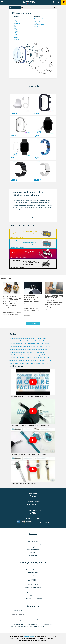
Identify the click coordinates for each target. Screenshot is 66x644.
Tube (15, 27)
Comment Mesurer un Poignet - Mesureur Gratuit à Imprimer (28, 349)
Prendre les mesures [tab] (48, 8)
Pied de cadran (17, 36)
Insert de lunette (17, 23)
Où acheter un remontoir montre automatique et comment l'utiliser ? (32, 299)
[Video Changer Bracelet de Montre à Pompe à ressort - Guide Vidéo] (33, 382)
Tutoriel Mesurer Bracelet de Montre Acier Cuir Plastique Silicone (30, 347)
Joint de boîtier (17, 39)
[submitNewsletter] (54, 615)
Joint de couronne (18, 30)
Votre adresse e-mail (16, 610)
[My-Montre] (29, 2)
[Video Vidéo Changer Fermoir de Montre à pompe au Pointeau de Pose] (33, 411)
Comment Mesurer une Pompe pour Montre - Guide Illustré (28, 338)
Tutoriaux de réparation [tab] (37, 8)
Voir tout (33, 323)
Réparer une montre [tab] (15, 8)
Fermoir (36, 26)
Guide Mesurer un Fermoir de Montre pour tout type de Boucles (29, 355)
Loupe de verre (17, 19)
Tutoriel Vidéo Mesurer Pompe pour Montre (23, 483)
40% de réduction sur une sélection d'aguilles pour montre (30, 233)
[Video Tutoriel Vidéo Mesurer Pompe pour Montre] (33, 469)
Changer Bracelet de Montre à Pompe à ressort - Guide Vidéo (29, 396)
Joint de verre (17, 22)
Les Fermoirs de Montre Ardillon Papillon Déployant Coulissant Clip (30, 363)
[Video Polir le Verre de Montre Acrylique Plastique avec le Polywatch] (33, 440)
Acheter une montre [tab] (26, 8)
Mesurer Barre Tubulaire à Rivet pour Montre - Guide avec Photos (30, 358)
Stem (15, 28)
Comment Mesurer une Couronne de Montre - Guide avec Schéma (30, 361)
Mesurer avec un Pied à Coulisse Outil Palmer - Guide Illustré (28, 341)
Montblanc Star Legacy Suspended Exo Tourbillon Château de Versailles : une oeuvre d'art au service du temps (12, 301)
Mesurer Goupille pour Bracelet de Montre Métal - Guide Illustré (29, 344)
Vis (14, 41)
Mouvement (16, 38)
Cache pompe (17, 33)
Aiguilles (15, 25)
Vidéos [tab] (56, 8)
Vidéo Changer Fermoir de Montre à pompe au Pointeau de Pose (30, 425)
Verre (15, 20)
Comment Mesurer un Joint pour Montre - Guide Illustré (27, 352)
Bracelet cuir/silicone (39, 25)
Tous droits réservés (29, 637)
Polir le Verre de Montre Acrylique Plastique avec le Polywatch (29, 454)
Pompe (15, 34)
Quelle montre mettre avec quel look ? (54, 297)
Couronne (16, 31)
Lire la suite (6, 317)
